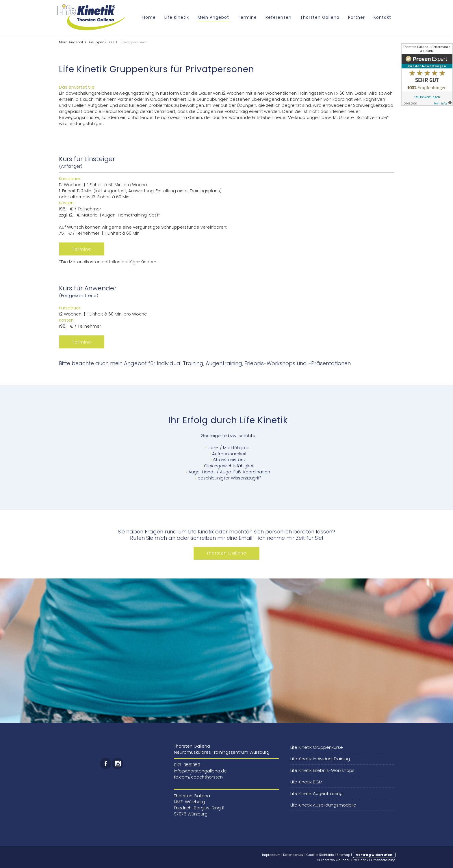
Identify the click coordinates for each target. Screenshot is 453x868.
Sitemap (343, 855)
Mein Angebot (213, 17)
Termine (247, 17)
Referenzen (279, 17)
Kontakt (382, 17)
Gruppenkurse (102, 42)
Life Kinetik (177, 17)
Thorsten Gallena (320, 17)
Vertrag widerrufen (374, 855)
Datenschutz (293, 855)
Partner (357, 17)
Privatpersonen (134, 42)
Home (149, 17)
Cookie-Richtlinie (320, 855)
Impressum (271, 855)
